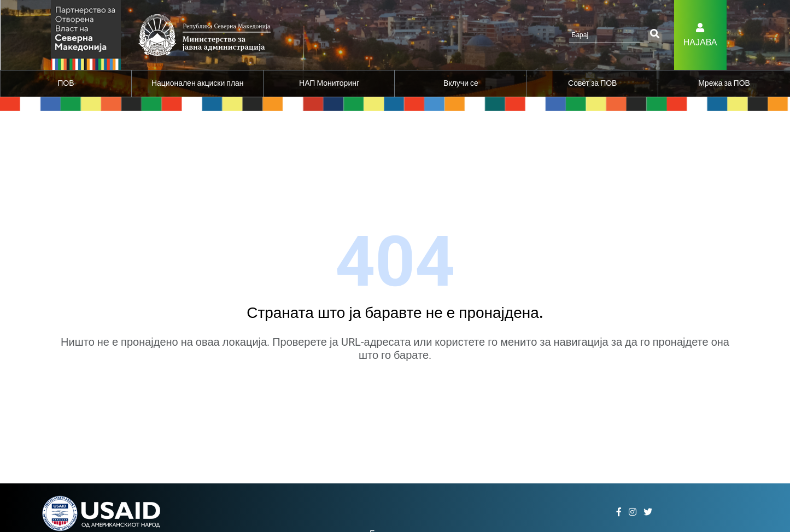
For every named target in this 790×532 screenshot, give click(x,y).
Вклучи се (461, 83)
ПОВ (66, 83)
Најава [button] (700, 42)
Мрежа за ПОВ (724, 83)
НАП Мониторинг (329, 83)
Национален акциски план (198, 83)
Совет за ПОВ (592, 83)
